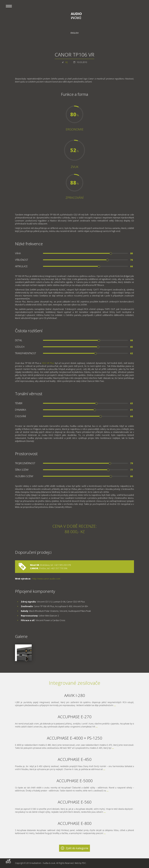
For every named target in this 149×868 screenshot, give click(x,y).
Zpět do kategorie (77, 848)
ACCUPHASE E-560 (75, 802)
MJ (66, 62)
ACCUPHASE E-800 (75, 823)
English (75, 33)
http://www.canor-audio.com (46, 579)
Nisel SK (35, 565)
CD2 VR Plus (48, 363)
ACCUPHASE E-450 (75, 759)
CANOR (34, 568)
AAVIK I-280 (75, 695)
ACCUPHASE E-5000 (75, 781)
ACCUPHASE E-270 (75, 717)
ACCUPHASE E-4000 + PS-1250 (74, 738)
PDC (84, 863)
